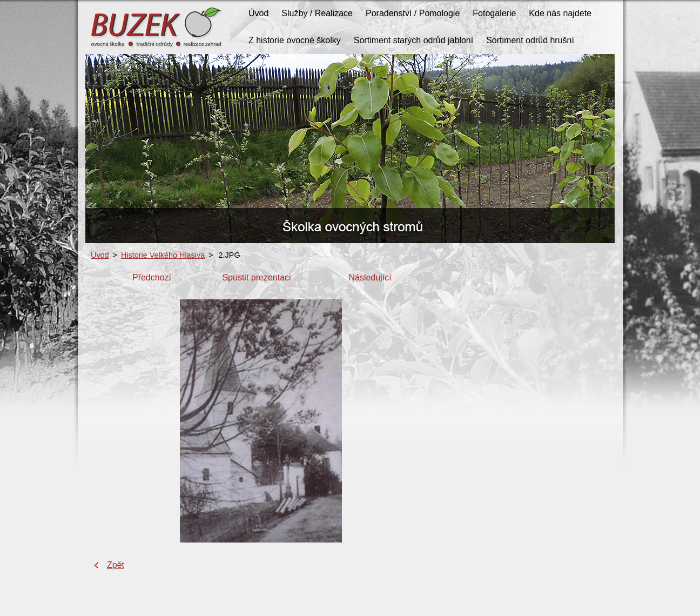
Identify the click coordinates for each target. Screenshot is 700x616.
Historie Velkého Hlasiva (163, 255)
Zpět (116, 565)
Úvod (100, 255)
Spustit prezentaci (256, 277)
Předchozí (152, 277)
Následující (370, 277)
